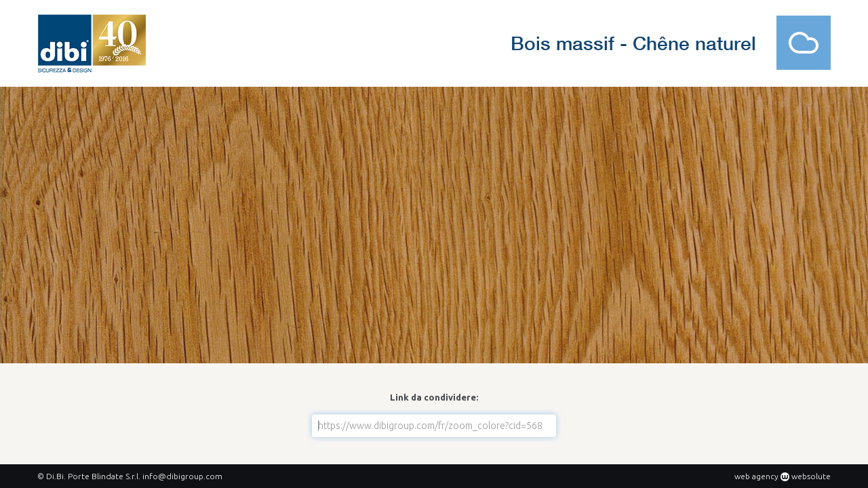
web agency (756, 476)
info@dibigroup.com (182, 476)
